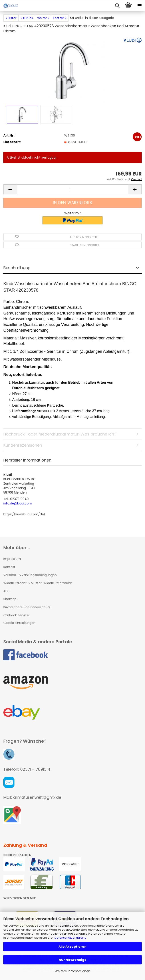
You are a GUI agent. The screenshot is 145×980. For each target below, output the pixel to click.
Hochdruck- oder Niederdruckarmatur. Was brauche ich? (60, 434)
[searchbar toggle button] (117, 6)
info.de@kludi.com (18, 503)
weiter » (43, 18)
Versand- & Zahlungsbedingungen (30, 575)
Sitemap (10, 599)
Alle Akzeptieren (72, 947)
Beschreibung (17, 268)
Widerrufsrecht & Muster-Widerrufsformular (38, 583)
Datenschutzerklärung (70, 938)
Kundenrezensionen (23, 445)
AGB (6, 591)
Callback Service (16, 615)
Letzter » (60, 18)
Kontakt (9, 567)
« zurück (27, 18)
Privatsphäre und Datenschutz (27, 607)
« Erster (11, 18)
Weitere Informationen (72, 971)
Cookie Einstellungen (19, 623)
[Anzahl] (72, 189)
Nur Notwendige (73, 960)
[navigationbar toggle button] (139, 6)
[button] (10, 189)
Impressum (12, 559)
